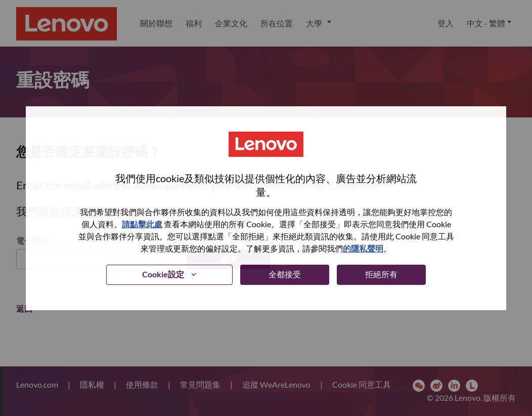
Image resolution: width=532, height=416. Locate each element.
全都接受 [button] (285, 274)
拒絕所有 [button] (381, 274)
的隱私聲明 (363, 248)
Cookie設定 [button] (163, 274)
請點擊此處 (142, 224)
